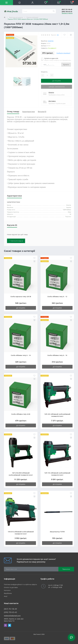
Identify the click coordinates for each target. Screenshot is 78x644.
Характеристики (29, 112)
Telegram (10, 625)
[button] (32, 3)
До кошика (57, 81)
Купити (66, 65)
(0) (58, 35)
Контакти (7, 590)
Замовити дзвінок (67, 13)
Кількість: (44, 72)
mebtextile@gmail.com (12, 616)
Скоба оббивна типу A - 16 (57, 355)
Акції (6, 596)
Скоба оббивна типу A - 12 (57, 297)
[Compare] (71, 35)
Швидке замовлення (57, 87)
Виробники (8, 593)
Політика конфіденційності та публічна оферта (20, 584)
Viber (5, 625)
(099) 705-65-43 (67, 12)
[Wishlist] (64, 35)
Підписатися (66, 569)
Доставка (52, 101)
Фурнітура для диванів (16, 17)
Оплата (51, 92)
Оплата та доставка (11, 587)
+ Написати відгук (16, 241)
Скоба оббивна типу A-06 (21, 414)
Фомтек (51, 41)
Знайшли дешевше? (63, 53)
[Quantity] (47, 75)
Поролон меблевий (32, 17)
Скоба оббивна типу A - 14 (21, 355)
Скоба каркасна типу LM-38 (21, 297)
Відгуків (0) (42, 112)
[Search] (54, 11)
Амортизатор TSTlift (57, 532)
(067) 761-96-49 (67, 9)
